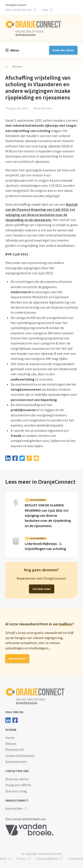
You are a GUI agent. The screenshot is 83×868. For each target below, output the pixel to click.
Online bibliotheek (20, 756)
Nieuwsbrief (17, 659)
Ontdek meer (42, 589)
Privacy (21, 859)
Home (10, 738)
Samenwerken (16, 762)
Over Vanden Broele (19, 10)
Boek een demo (63, 50)
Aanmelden (14, 808)
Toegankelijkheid (47, 859)
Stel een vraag (16, 791)
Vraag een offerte (18, 785)
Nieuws (14, 66)
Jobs (45, 10)
